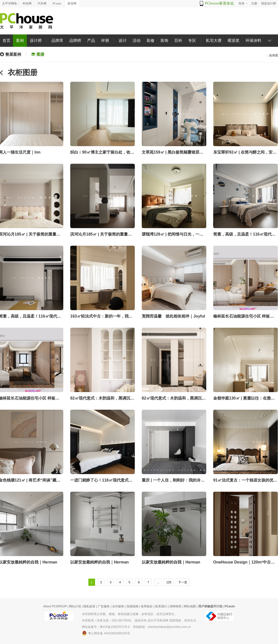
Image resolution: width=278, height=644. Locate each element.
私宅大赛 (214, 40)
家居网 (72, 3)
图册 (40, 54)
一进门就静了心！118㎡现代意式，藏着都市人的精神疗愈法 (101, 481)
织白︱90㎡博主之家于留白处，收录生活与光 (102, 153)
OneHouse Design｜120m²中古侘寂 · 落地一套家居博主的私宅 (244, 563)
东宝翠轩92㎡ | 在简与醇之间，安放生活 (245, 153)
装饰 (164, 40)
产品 (91, 40)
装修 (150, 40)
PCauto (57, 3)
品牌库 (57, 40)
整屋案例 (13, 54)
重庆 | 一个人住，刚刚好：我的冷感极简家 (173, 481)
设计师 (36, 40)
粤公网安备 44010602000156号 (106, 633)
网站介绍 (75, 606)
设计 (123, 40)
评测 (105, 40)
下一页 (183, 582)
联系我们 (161, 606)
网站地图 (190, 606)
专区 (192, 40)
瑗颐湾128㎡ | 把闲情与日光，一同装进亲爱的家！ (173, 235)
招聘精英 (175, 606)
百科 (178, 40)
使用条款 (147, 606)
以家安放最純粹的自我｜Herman (100, 562)
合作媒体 (118, 606)
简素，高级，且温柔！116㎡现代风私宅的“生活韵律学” (244, 235)
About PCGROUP (55, 606)
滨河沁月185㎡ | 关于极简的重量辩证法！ (101, 235)
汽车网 (42, 3)
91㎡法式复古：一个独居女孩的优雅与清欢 (245, 481)
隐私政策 (89, 606)
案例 (20, 40)
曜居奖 (234, 40)
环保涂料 (253, 40)
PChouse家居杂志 (220, 3)
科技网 (27, 3)
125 (169, 582)
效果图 (274, 55)
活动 (137, 40)
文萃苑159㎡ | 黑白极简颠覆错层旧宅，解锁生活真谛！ (173, 153)
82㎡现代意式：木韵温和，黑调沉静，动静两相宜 (100, 399)
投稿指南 (133, 606)
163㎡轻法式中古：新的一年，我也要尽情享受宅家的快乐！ (101, 317)
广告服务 (104, 606)
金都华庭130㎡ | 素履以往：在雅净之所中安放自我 (244, 399)
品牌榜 (75, 40)
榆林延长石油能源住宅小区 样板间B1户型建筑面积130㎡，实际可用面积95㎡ (245, 317)
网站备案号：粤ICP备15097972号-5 (106, 627)
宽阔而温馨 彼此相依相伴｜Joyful (173, 316)
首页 (6, 40)
